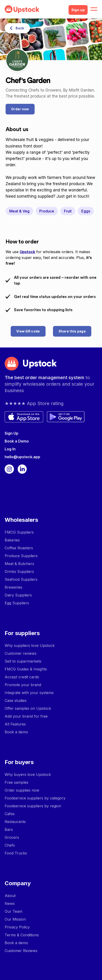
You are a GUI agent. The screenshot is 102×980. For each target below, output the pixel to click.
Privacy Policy (17, 927)
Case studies (16, 700)
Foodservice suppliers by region (33, 806)
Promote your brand (23, 685)
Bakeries (12, 540)
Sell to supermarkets (23, 661)
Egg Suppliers (17, 603)
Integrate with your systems (29, 693)
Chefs (10, 845)
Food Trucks (16, 853)
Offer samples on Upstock (28, 708)
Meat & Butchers (19, 564)
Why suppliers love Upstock (30, 645)
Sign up (78, 10)
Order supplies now (22, 790)
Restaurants (15, 822)
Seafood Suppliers (21, 579)
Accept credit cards (22, 677)
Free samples (16, 782)
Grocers (12, 837)
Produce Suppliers (21, 556)
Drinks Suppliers (19, 571)
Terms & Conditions (22, 935)
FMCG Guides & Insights (26, 669)
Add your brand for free (26, 716)
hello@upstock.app (22, 457)
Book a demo (16, 732)
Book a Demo (17, 441)
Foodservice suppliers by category (35, 798)
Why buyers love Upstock (28, 774)
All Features (15, 724)
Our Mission (15, 919)
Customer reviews (21, 653)
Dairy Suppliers (18, 595)
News (10, 903)
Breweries (13, 587)
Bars (9, 829)
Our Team (13, 911)
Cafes (10, 814)
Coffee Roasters (19, 548)
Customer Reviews (21, 951)
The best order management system (45, 378)
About (10, 896)
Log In (10, 449)
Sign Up (12, 433)
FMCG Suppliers (19, 532)
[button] (94, 9)
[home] (35, 9)
